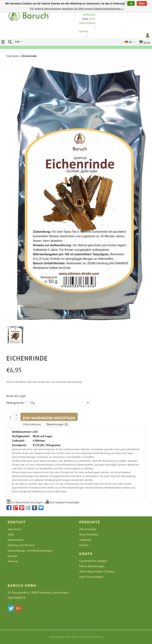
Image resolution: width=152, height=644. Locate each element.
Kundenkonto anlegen (93, 561)
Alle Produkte (88, 529)
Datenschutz (16, 540)
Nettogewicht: (16, 403)
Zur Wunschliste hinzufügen (25, 502)
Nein (142, 4)
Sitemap (13, 561)
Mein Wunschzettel (91, 577)
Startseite (13, 56)
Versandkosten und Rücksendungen (30, 551)
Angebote (85, 540)
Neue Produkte (89, 534)
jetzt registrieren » (87, 23)
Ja (131, 4)
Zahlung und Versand (21, 545)
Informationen (32, 424)
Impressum (15, 529)
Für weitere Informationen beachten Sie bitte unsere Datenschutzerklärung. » (77, 9)
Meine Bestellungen (92, 566)
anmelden (89, 15)
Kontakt (13, 556)
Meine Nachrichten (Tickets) (97, 571)
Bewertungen (57, 424)
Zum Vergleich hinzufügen (62, 502)
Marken (84, 545)
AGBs (11, 534)
